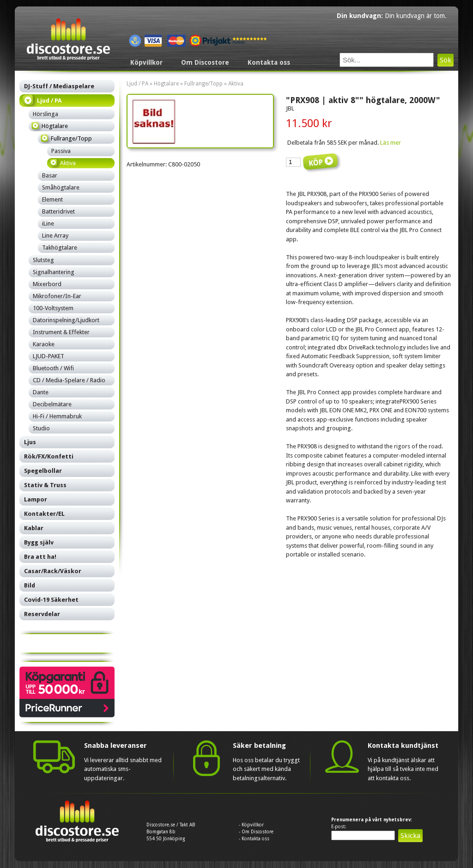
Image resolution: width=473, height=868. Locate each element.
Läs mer (391, 143)
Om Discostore (205, 62)
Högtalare (166, 84)
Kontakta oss (269, 62)
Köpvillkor (146, 62)
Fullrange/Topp (203, 84)
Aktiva (236, 84)
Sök (446, 60)
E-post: (339, 827)
